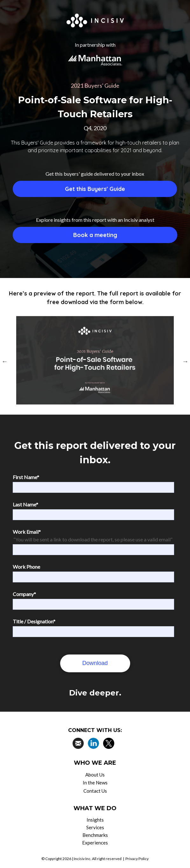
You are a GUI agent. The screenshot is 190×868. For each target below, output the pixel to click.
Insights (95, 820)
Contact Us (95, 791)
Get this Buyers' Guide (95, 189)
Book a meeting (95, 235)
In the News (95, 783)
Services (95, 827)
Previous (5, 361)
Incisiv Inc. (83, 859)
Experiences (95, 843)
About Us (95, 775)
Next (185, 361)
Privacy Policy (137, 859)
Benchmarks (95, 835)
